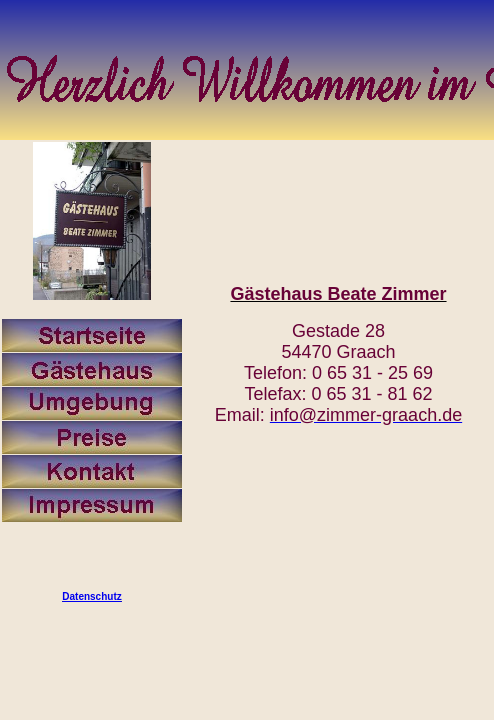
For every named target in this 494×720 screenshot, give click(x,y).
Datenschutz (91, 596)
